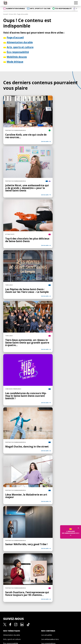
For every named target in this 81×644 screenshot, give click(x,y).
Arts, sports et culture (12, 575)
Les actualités (47, 571)
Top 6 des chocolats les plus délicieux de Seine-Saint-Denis (19, 218)
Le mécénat (40, 606)
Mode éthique (9, 588)
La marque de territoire (41, 597)
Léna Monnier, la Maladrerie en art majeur (21, 443)
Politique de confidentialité (16, 632)
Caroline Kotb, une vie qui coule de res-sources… (21, 128)
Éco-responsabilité (11, 579)
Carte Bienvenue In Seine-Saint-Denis (40, 610)
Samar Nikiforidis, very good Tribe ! (19, 485)
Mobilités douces (10, 583)
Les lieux (45, 583)
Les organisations (48, 579)
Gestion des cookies (41, 618)
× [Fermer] (78, 472)
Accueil (5, 14)
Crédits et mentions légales (43, 632)
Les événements (48, 588)
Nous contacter (40, 614)
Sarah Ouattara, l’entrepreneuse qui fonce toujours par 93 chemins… (21, 528)
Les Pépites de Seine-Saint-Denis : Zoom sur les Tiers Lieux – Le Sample (21, 263)
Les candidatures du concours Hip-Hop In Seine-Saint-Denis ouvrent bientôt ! (21, 357)
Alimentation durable (12, 571)
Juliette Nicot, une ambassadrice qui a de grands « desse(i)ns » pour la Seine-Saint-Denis (21, 172)
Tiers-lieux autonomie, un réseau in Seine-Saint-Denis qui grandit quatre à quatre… (21, 309)
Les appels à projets (49, 592)
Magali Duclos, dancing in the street (21, 401)
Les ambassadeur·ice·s (50, 575)
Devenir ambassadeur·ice (40, 602)
